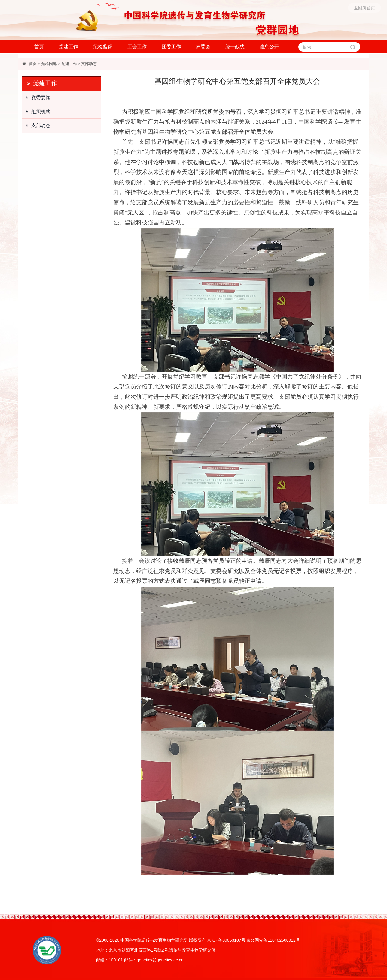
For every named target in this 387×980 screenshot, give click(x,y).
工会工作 (137, 47)
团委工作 (171, 47)
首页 (39, 47)
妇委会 (203, 47)
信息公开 (269, 47)
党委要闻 (36, 98)
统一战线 (235, 47)
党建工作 (69, 47)
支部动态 (89, 64)
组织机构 (36, 112)
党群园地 (49, 64)
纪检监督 (103, 47)
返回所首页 (364, 8)
